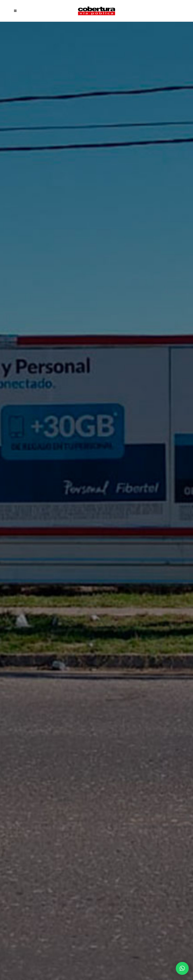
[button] (182, 968)
